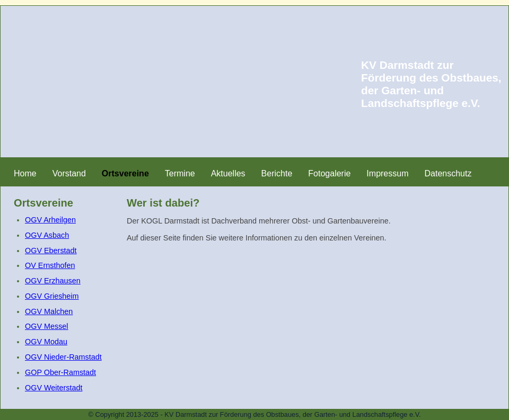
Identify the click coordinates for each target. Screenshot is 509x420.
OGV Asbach (47, 235)
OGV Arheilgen (50, 220)
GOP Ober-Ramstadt (60, 372)
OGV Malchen (49, 311)
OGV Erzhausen (53, 281)
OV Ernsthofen (50, 265)
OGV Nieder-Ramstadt (63, 357)
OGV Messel (47, 326)
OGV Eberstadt (51, 251)
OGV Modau (46, 342)
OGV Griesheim (52, 296)
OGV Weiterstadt (54, 388)
